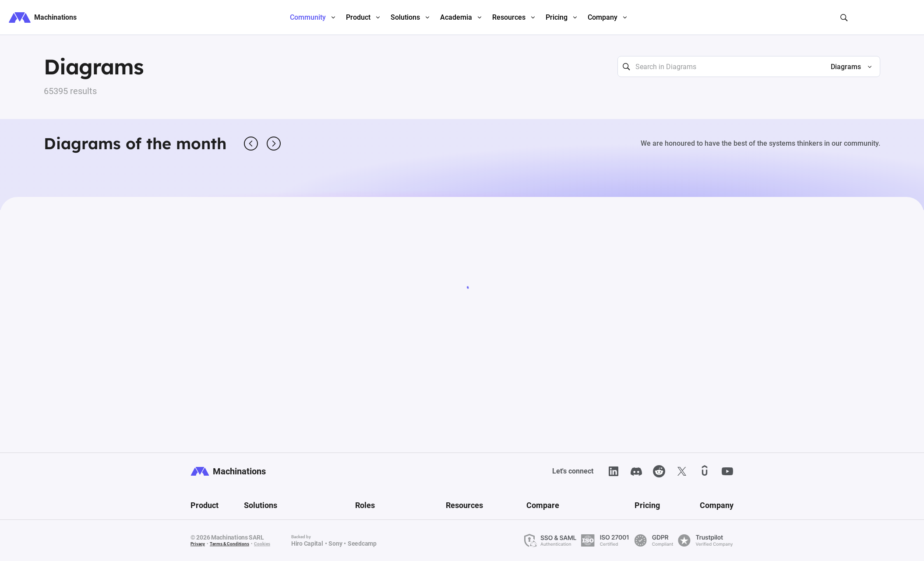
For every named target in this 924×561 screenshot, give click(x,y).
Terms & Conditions (229, 544)
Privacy (198, 544)
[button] (848, 67)
